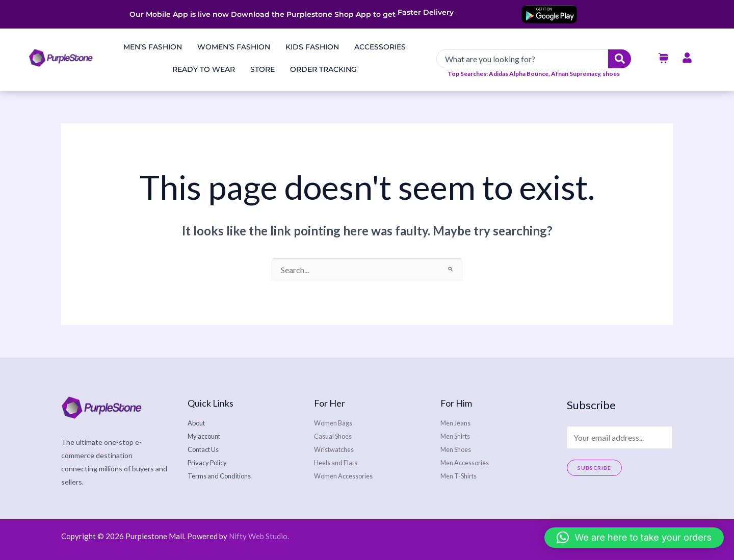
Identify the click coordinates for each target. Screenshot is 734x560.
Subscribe (594, 468)
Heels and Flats (338, 462)
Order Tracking (323, 69)
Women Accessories (347, 476)
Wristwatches (337, 449)
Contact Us (206, 449)
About (198, 423)
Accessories (380, 47)
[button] (634, 538)
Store (263, 69)
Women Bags (335, 423)
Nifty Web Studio (258, 536)
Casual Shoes (335, 436)
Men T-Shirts (461, 476)
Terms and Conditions (223, 476)
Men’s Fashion (153, 47)
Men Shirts (458, 436)
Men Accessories (468, 462)
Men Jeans (457, 423)
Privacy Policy (209, 462)
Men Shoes (458, 449)
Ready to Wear (204, 69)
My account (206, 436)
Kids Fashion (312, 47)
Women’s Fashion (234, 47)
